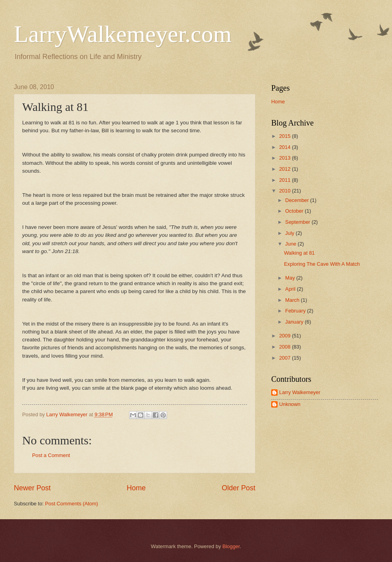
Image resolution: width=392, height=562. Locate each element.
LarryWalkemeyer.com (123, 34)
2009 (285, 336)
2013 (285, 158)
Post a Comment (51, 455)
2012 (285, 169)
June (291, 244)
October (295, 211)
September (298, 222)
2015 (285, 136)
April (291, 289)
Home (136, 488)
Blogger (231, 546)
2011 (285, 180)
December (298, 200)
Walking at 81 (299, 253)
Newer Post (32, 488)
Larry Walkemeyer (300, 392)
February (296, 311)
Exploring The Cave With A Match (322, 264)
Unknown (290, 404)
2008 (285, 347)
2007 (285, 358)
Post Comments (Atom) (72, 504)
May (291, 278)
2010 (285, 191)
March (293, 300)
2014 (285, 147)
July (290, 233)
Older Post (239, 488)
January (295, 322)
